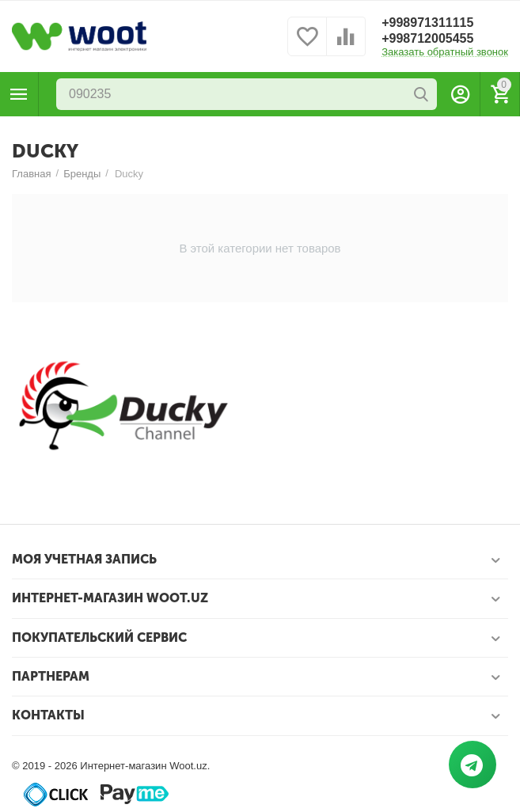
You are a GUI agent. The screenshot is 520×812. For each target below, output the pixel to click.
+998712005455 (427, 38)
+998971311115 (427, 23)
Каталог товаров (19, 94)
